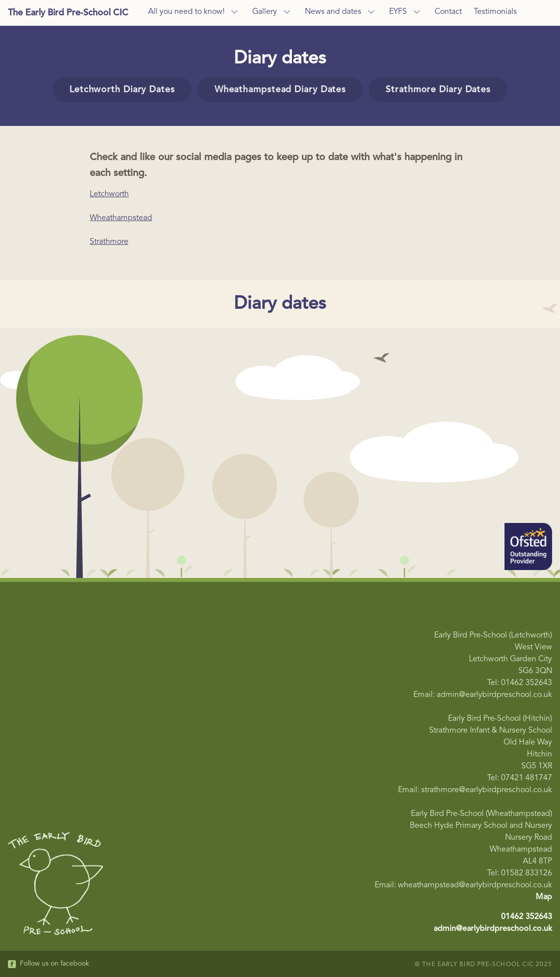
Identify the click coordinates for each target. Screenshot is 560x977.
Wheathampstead (121, 218)
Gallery (265, 12)
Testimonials (495, 12)
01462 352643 (527, 917)
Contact (448, 12)
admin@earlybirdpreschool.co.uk (493, 929)
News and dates (333, 12)
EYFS (398, 12)
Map (544, 897)
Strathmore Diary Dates (438, 90)
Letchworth (109, 194)
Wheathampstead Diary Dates (280, 90)
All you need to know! (186, 12)
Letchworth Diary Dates (122, 90)
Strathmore (109, 242)
